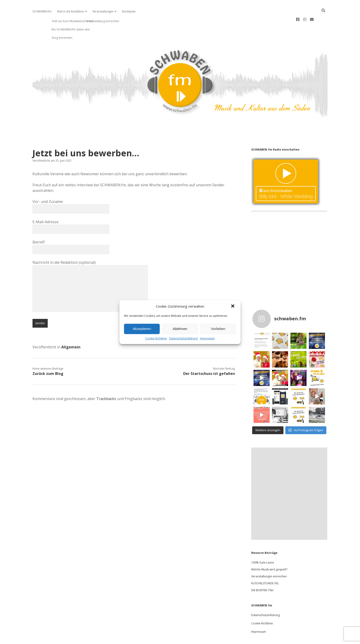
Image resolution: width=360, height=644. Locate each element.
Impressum (207, 338)
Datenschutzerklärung (183, 338)
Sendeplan (129, 11)
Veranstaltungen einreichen (269, 562)
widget (286, 167)
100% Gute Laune (263, 548)
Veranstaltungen (103, 11)
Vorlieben (218, 329)
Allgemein (71, 332)
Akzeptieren (142, 329)
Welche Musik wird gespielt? (269, 555)
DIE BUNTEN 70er (263, 575)
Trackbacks (106, 384)
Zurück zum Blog (48, 359)
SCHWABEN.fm (42, 11)
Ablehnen (180, 329)
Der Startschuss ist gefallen (209, 359)
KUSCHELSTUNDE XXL (265, 568)
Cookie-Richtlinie (156, 338)
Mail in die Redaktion (71, 11)
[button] (233, 306)
